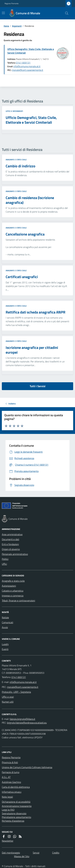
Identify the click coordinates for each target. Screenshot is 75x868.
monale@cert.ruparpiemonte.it (28, 70)
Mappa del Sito (22, 856)
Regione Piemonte (12, 4)
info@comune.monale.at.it (27, 66)
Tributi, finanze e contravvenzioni (18, 601)
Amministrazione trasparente (17, 806)
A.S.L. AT (6, 777)
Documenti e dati (10, 539)
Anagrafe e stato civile (16, 160)
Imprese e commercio (13, 596)
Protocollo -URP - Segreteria (16, 692)
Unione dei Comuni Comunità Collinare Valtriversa (27, 767)
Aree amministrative (12, 534)
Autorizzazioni (9, 586)
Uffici (4, 564)
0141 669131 (23, 63)
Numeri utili (8, 702)
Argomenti (17, 26)
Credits (56, 853)
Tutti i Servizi (38, 386)
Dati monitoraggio (11, 853)
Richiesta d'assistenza (13, 821)
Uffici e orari (8, 697)
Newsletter (8, 841)
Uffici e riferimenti (14, 111)
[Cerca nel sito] (66, 13)
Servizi (36, 853)
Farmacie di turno (11, 772)
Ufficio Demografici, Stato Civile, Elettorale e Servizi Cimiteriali (31, 51)
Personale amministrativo (15, 554)
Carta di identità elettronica (16, 787)
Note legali (7, 797)
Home (6, 26)
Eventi (5, 649)
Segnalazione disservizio (14, 813)
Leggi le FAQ (8, 810)
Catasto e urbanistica (13, 591)
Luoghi (5, 644)
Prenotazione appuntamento (16, 817)
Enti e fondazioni (10, 544)
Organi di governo (11, 549)
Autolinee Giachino (11, 782)
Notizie (5, 617)
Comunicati (7, 622)
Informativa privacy (12, 792)
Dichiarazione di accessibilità (16, 802)
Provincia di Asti (10, 762)
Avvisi (5, 627)
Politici (5, 559)
